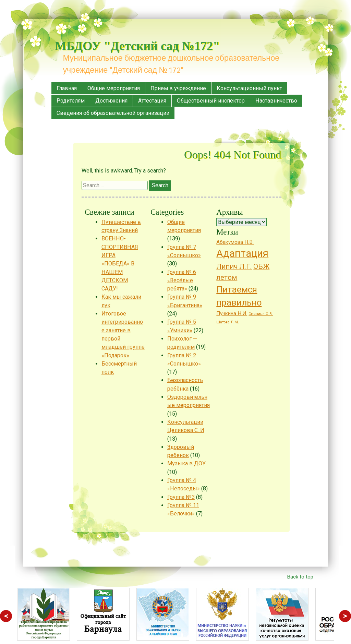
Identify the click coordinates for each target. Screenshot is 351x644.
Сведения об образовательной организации (113, 113)
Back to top (300, 577)
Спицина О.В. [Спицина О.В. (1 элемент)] (261, 314)
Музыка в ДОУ (186, 463)
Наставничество (276, 101)
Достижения (111, 101)
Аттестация (152, 101)
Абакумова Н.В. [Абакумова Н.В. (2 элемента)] (235, 242)
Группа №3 (181, 497)
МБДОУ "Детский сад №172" (137, 46)
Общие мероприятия (114, 88)
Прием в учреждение (178, 88)
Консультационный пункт (249, 88)
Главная (67, 88)
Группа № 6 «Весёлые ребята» (182, 281)
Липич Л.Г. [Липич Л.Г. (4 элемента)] (234, 266)
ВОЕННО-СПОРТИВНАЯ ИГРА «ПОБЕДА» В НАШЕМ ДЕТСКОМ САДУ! (120, 264)
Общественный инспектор (211, 101)
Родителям (71, 101)
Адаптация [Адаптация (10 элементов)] (242, 253)
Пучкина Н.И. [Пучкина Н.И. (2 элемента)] (232, 313)
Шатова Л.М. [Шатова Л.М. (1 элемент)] (228, 322)
